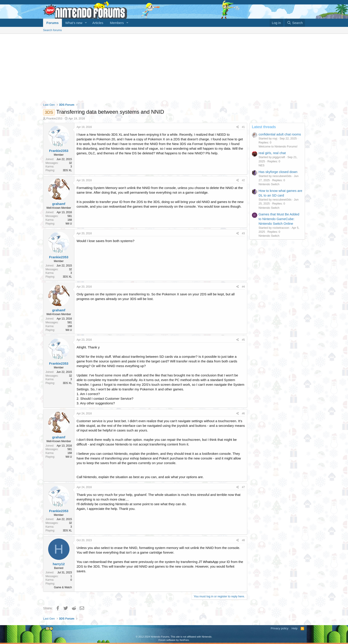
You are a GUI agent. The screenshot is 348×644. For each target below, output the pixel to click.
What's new (74, 23)
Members (117, 23)
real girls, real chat (272, 153)
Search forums (52, 30)
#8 (243, 540)
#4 (243, 287)
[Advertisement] (174, 67)
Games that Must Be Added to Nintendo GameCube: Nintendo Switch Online (279, 219)
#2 (243, 180)
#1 (243, 127)
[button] (86, 23)
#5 (243, 340)
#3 (243, 233)
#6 (243, 413)
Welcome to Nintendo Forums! (278, 146)
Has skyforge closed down (278, 172)
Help (295, 628)
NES (262, 165)
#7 (243, 487)
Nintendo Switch (269, 184)
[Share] (238, 127)
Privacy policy (280, 628)
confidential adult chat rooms (280, 134)
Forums (52, 23)
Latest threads (264, 127)
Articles (98, 23)
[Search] (295, 23)
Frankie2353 (54, 118)
